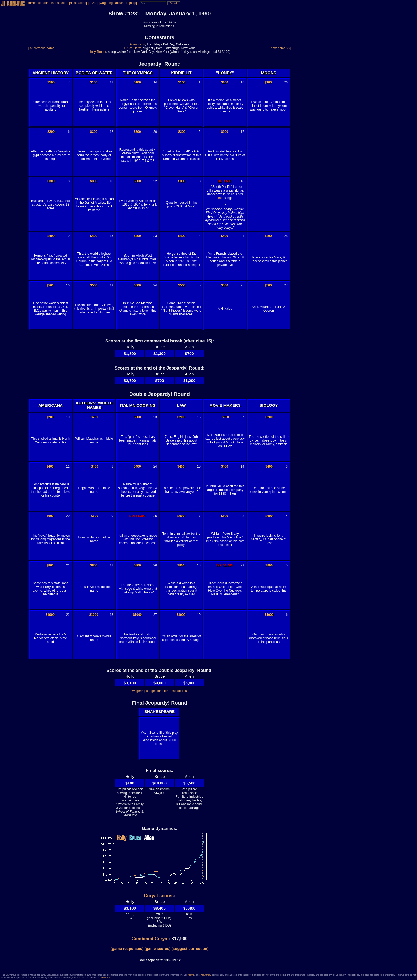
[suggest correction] (190, 949)
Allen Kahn (137, 44)
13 (112, 181)
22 (155, 181)
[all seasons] (78, 3)
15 (112, 236)
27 (286, 285)
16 (242, 82)
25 (242, 285)
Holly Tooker (97, 52)
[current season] (38, 3)
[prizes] (93, 3)
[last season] (59, 3)
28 (286, 236)
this (221, 198)
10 (68, 285)
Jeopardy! (206, 975)
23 (155, 236)
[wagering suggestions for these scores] (159, 691)
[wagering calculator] (114, 3)
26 (286, 82)
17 (242, 132)
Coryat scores (159, 896)
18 (242, 181)
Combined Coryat (150, 939)
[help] (133, 3)
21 (242, 236)
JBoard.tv (105, 978)
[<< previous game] (42, 48)
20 (155, 132)
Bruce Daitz (133, 48)
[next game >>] (280, 48)
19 (112, 285)
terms (191, 975)
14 (155, 82)
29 (242, 565)
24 (155, 285)
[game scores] (157, 949)
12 (112, 132)
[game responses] (127, 949)
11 (112, 82)
